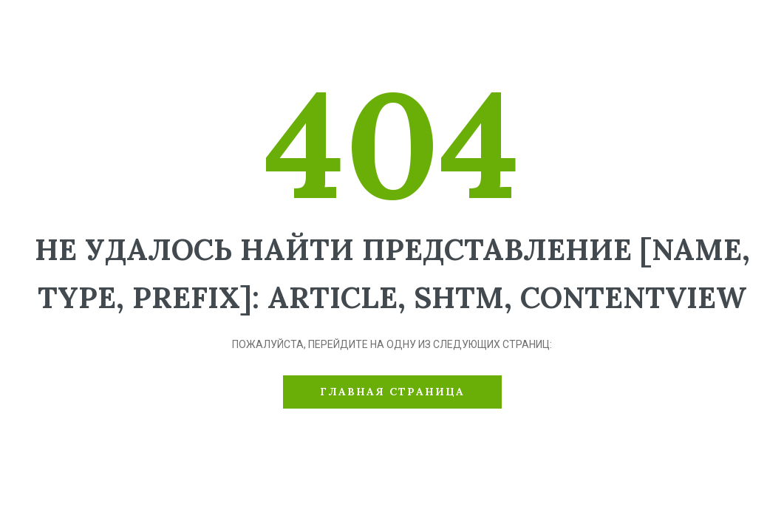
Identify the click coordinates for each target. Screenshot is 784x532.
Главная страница (392, 392)
